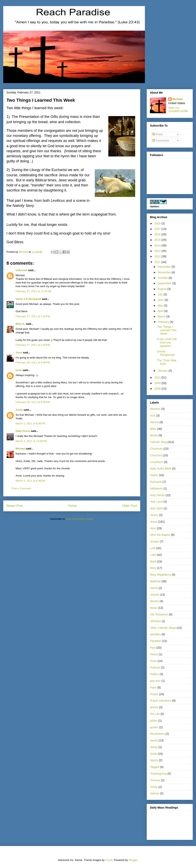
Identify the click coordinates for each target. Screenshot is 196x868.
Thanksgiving (158, 774)
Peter (153, 661)
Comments (161, 141)
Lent (153, 548)
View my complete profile (178, 109)
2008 (158, 389)
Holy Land (156, 502)
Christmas (156, 449)
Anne (19, 353)
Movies (154, 601)
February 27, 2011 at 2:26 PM (33, 316)
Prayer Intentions (161, 701)
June (161, 300)
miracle (154, 595)
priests (154, 707)
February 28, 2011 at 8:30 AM (33, 402)
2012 (158, 256)
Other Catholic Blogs (163, 628)
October (163, 278)
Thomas (155, 780)
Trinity (154, 787)
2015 (158, 240)
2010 (158, 377)
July (161, 294)
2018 (158, 223)
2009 (158, 383)
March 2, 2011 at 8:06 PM (31, 423)
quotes (154, 727)
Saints (154, 740)
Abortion (155, 409)
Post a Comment (21, 488)
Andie (19, 410)
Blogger (133, 860)
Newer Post (15, 506)
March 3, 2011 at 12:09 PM (31, 441)
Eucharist (156, 482)
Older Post (130, 506)
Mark (153, 561)
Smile (153, 754)
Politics (154, 674)
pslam (154, 721)
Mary (153, 568)
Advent (154, 422)
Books (154, 435)
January (163, 371)
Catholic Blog (158, 442)
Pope (153, 687)
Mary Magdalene (160, 575)
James (154, 515)
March (162, 316)
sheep (154, 747)
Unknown (22, 270)
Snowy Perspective (166, 353)
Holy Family (157, 495)
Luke (153, 555)
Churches (156, 455)
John (153, 528)
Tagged (155, 767)
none (19, 370)
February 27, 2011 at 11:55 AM (33, 291)
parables (155, 634)
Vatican (155, 793)
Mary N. (20, 324)
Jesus (154, 522)
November (164, 272)
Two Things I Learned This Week (167, 330)
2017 (158, 229)
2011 (158, 262)
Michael (20, 449)
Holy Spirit (156, 508)
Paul (153, 648)
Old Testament (159, 614)
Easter (154, 475)
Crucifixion (156, 462)
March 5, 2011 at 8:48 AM (30, 481)
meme (154, 588)
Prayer (154, 694)
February (164, 322)
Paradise (155, 641)
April (161, 311)
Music (154, 608)
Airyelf (109, 860)
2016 (158, 234)
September (165, 283)
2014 (158, 245)
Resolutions (157, 734)
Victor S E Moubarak (28, 299)
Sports (154, 760)
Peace (154, 654)
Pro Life (155, 714)
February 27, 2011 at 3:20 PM (33, 345)
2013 (158, 251)
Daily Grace (23, 431)
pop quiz (155, 681)
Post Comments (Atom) (80, 519)
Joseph (154, 541)
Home (73, 506)
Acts (153, 415)
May (161, 306)
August (162, 289)
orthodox (155, 621)
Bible (153, 429)
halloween (156, 488)
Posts (158, 134)
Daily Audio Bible (161, 468)
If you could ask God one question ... (167, 343)
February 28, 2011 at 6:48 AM (33, 362)
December (164, 267)
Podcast (155, 667)
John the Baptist (160, 535)
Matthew (155, 581)
